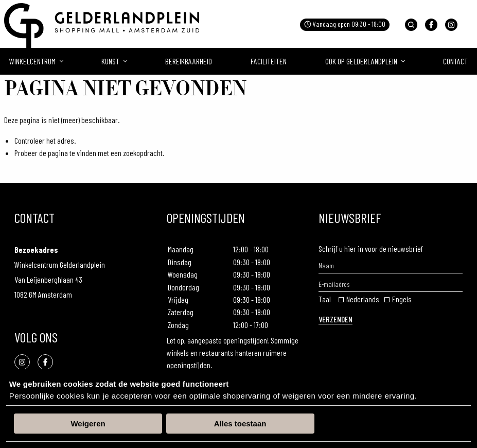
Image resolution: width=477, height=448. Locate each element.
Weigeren (88, 424)
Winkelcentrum (32, 61)
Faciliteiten (269, 61)
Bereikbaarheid (189, 61)
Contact (455, 61)
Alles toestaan (240, 424)
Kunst (110, 61)
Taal (325, 299)
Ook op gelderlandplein (361, 61)
